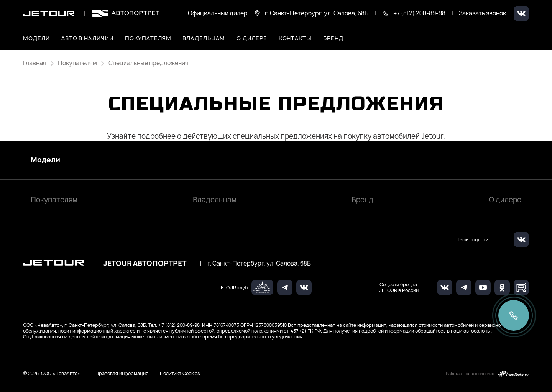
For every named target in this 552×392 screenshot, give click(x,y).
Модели (45, 160)
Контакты (295, 38)
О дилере (252, 38)
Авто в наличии (87, 38)
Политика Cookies (180, 374)
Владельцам (215, 200)
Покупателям (54, 200)
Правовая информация (122, 373)
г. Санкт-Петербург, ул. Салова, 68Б (259, 264)
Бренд (362, 200)
